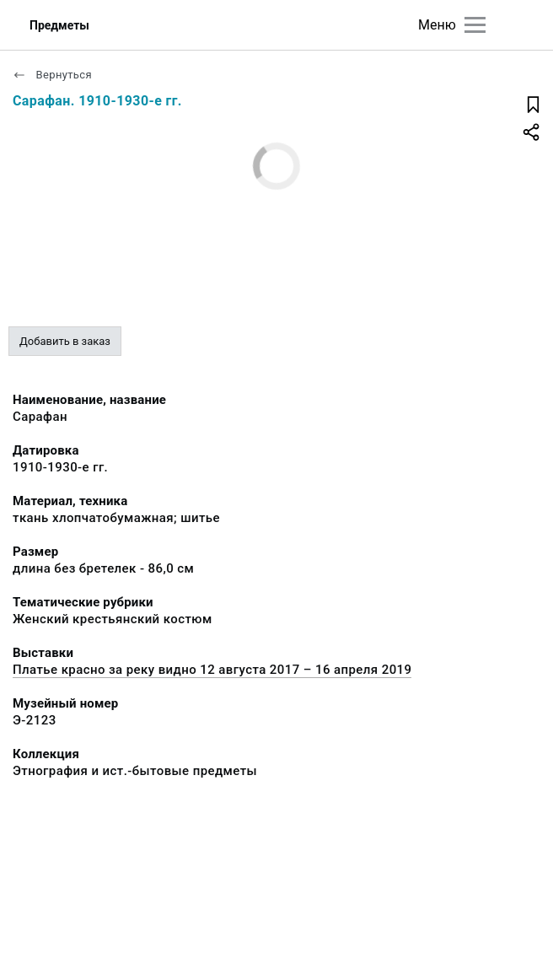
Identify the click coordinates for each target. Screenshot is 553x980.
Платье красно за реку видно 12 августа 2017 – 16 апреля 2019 (212, 670)
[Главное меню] (475, 25)
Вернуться (52, 75)
